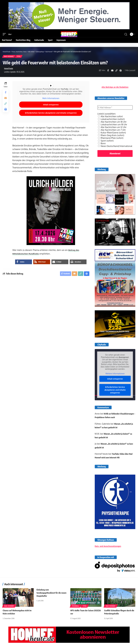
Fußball (76, 607)
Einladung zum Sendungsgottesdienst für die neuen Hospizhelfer (50, 594)
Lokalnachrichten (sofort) (111, 120)
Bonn (102, 145)
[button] (5, 34)
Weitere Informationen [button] (115, 375)
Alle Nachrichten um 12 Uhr (112, 128)
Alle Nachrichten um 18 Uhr (112, 123)
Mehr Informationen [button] (51, 102)
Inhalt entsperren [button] (51, 108)
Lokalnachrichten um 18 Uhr (113, 126)
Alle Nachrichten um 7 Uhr (112, 131)
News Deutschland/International (115, 147)
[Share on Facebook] (108, 71)
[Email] (112, 71)
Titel (20, 57)
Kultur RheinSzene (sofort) (112, 134)
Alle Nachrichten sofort (110, 118)
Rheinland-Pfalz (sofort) (111, 139)
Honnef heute (10, 69)
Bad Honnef (9, 57)
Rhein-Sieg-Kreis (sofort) (111, 136)
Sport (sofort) (106, 142)
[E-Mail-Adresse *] (115, 109)
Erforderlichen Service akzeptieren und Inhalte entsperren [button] (51, 116)
